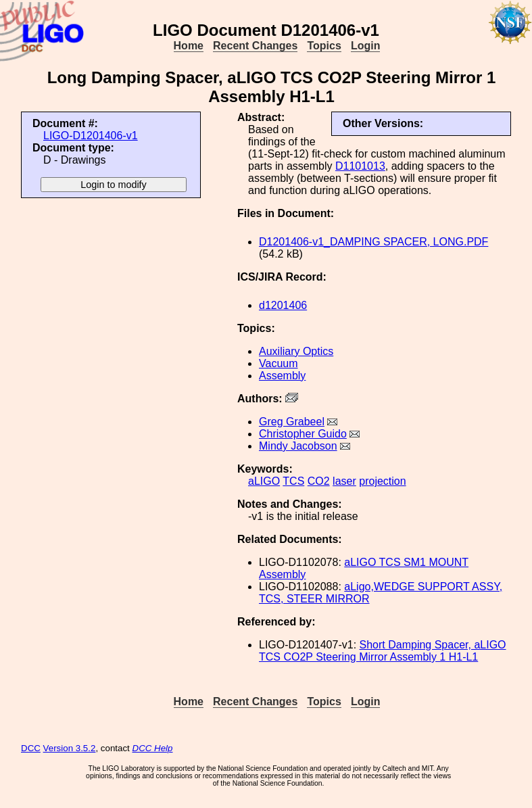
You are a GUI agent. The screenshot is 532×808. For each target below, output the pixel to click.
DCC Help (153, 748)
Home (189, 46)
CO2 (319, 481)
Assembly (282, 376)
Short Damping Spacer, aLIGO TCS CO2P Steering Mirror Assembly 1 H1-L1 (383, 651)
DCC (31, 748)
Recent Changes (255, 46)
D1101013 (360, 166)
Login (366, 46)
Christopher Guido (303, 434)
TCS (293, 481)
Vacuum (279, 363)
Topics (324, 46)
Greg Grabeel (292, 422)
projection (382, 481)
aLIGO (264, 481)
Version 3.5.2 (70, 748)
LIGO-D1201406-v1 (91, 136)
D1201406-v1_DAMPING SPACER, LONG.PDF (373, 242)
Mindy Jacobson (298, 446)
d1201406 (283, 305)
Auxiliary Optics (296, 351)
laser (344, 481)
